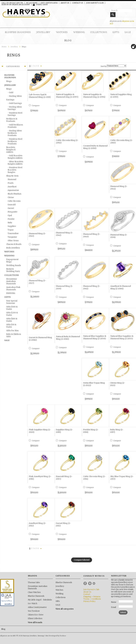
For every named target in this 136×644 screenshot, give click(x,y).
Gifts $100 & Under (12, 320)
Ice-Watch (33, 604)
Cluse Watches (34, 592)
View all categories (65, 609)
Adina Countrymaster (37, 607)
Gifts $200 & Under (12, 314)
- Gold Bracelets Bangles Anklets (15, 157)
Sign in (5, 5)
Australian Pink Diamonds (13, 288)
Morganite (12, 212)
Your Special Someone (12, 302)
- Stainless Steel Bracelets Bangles (15, 170)
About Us (65, 3)
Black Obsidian (14, 194)
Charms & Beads (14, 244)
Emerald (12, 205)
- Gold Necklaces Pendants (15, 126)
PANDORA (11, 293)
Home (4, 47)
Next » (41, 66)
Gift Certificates (49, 3)
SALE (128, 32)
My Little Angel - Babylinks (40, 600)
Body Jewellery (13, 248)
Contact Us (78, 3)
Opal (10, 215)
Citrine (11, 197)
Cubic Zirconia (14, 201)
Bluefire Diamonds (18, 32)
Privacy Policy (89, 601)
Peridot (11, 219)
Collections (99, 32)
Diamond (12, 179)
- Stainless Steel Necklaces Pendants (15, 141)
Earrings (10, 100)
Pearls (11, 183)
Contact (87, 594)
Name (114, 602)
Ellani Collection (35, 618)
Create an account (21, 5)
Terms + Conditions (92, 599)
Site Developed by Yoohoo (56, 636)
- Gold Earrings (15, 103)
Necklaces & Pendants (12, 120)
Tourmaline (13, 233)
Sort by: (104, 66)
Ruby (10, 223)
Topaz (11, 230)
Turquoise (12, 237)
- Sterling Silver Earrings (15, 108)
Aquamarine (13, 190)
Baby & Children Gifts (14, 335)
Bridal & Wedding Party (13, 270)
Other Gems (13, 241)
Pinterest (90, 583)
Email (114, 607)
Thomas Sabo (34, 582)
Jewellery (43, 32)
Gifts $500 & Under (12, 308)
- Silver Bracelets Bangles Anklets (15, 163)
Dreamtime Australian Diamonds (12, 281)
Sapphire (12, 226)
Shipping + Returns (92, 597)
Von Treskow (34, 611)
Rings (9, 81)
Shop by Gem (12, 176)
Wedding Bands (14, 265)
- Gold (10, 93)
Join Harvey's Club (95, 3)
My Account (32, 3)
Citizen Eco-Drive (36, 615)
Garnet (11, 208)
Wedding (79, 32)
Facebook (85, 583)
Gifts (116, 32)
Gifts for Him (12, 331)
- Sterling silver (15, 96)
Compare (36, 106)
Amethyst (12, 187)
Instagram (94, 583)
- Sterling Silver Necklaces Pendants (15, 133)
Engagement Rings (12, 261)
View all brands (35, 622)
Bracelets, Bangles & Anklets (11, 150)
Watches (62, 32)
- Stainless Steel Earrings (15, 114)
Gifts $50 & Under (11, 326)
